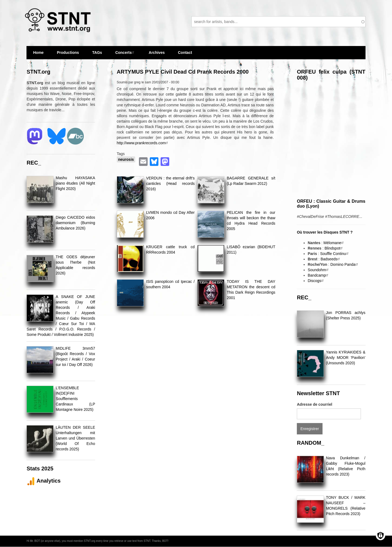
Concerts (125, 52)
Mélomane (334, 243)
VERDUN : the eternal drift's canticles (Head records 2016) (170, 184)
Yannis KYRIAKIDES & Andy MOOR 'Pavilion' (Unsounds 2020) (346, 358)
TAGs (97, 55)
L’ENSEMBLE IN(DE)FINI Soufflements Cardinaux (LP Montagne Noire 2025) (75, 399)
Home (38, 53)
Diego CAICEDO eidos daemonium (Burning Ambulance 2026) (75, 223)
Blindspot (334, 248)
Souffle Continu (335, 254)
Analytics (44, 481)
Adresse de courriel (315, 404)
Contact (185, 53)
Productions (68, 53)
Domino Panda (345, 264)
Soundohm (319, 270)
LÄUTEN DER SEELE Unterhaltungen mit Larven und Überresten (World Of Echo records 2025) (75, 438)
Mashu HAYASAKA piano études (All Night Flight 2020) (75, 183)
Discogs (316, 281)
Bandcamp (319, 275)
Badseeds (331, 259)
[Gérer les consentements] (381, 535)
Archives (157, 55)
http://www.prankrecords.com (143, 143)
